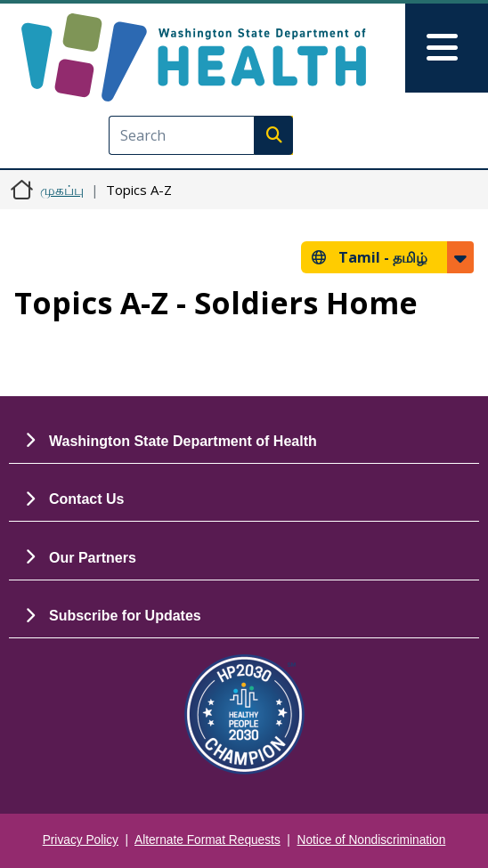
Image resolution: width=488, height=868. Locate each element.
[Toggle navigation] (447, 48)
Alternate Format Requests (207, 840)
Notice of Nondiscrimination (372, 840)
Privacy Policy (81, 840)
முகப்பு (62, 190)
